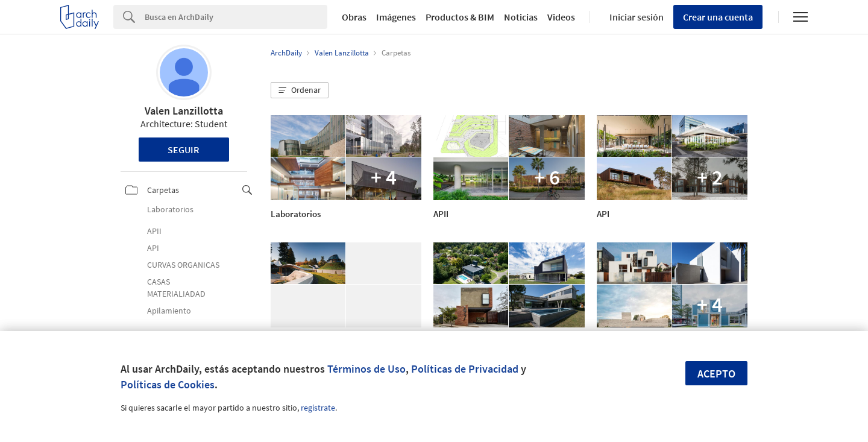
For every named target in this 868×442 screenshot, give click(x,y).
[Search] (236, 17)
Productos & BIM (460, 17)
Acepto (716, 374)
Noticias (521, 17)
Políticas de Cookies (168, 384)
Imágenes (396, 17)
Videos (561, 17)
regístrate (318, 408)
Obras (354, 17)
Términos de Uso (366, 369)
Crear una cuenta (718, 17)
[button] (300, 90)
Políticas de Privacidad (465, 369)
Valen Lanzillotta (184, 111)
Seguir (184, 150)
